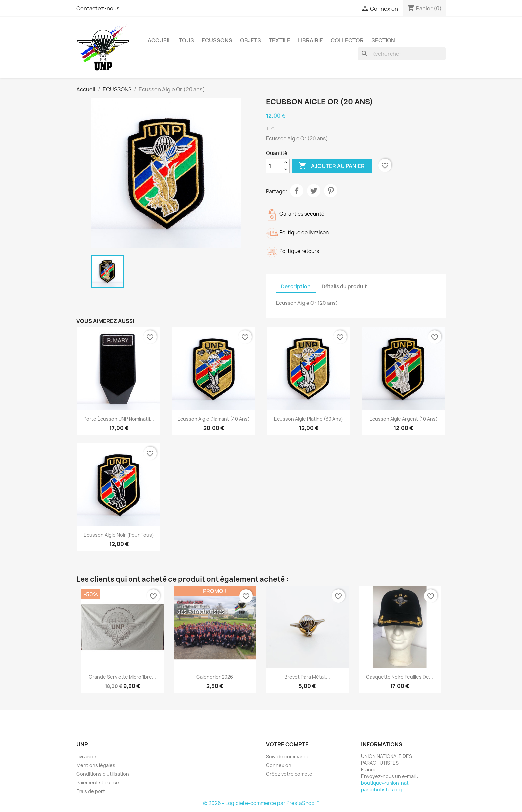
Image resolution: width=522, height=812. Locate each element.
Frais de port (91, 791)
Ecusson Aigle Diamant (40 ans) (214, 419)
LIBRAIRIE (310, 40)
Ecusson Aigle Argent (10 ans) (403, 419)
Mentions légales (96, 765)
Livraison (86, 757)
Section (383, 40)
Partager (297, 191)
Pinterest (331, 191)
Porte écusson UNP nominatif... (119, 419)
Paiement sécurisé (98, 783)
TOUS (186, 40)
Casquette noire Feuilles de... (399, 677)
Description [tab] (296, 286)
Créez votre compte (289, 774)
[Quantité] (274, 166)
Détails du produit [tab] (344, 286)
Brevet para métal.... (307, 677)
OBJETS (251, 40)
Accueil (159, 40)
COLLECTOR (347, 40)
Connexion (279, 765)
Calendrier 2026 (215, 677)
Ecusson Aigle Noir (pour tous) (119, 535)
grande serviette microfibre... (122, 677)
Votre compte (287, 744)
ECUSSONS (217, 40)
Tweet (314, 191)
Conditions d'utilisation (103, 774)
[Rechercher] (402, 54)
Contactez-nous (98, 8)
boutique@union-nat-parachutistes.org (386, 786)
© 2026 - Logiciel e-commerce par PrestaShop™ (261, 803)
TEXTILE (279, 40)
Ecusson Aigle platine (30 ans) (308, 419)
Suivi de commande (288, 757)
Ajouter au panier (332, 166)
